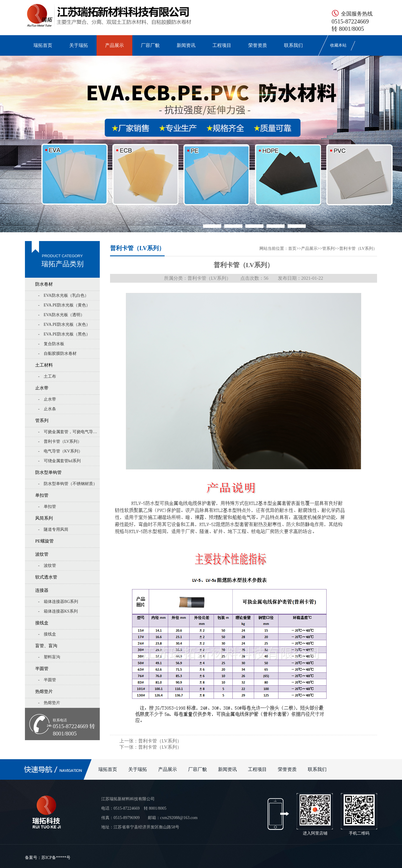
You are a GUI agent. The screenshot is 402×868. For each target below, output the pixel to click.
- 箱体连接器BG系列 (58, 602)
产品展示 (114, 45)
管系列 (42, 421)
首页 (292, 249)
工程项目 (222, 45)
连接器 (42, 590)
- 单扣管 (47, 507)
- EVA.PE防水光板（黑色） (64, 334)
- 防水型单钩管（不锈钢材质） (68, 484)
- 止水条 (47, 409)
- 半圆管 (47, 680)
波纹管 (42, 554)
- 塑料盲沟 (49, 657)
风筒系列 (44, 518)
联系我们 (293, 45)
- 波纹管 (47, 566)
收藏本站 (338, 45)
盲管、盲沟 (46, 646)
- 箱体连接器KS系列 (58, 611)
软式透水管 (46, 577)
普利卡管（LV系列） (358, 249)
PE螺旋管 (44, 541)
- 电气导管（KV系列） (60, 451)
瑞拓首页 (43, 45)
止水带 (42, 388)
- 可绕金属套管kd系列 (59, 461)
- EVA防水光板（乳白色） (63, 295)
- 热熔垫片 (49, 703)
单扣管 (42, 495)
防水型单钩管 (48, 472)
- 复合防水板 (51, 344)
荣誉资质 (258, 45)
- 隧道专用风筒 (53, 529)
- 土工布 (47, 376)
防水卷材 (44, 284)
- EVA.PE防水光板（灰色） (64, 324)
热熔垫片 (44, 691)
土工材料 (44, 365)
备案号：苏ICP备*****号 (48, 858)
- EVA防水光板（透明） (61, 315)
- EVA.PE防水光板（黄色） (64, 305)
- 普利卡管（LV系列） (60, 441)
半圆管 (42, 669)
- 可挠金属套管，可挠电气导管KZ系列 (69, 432)
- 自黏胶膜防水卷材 (57, 354)
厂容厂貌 (150, 45)
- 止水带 (47, 399)
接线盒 (42, 623)
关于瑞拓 (79, 45)
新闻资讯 (186, 45)
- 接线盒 (47, 634)
